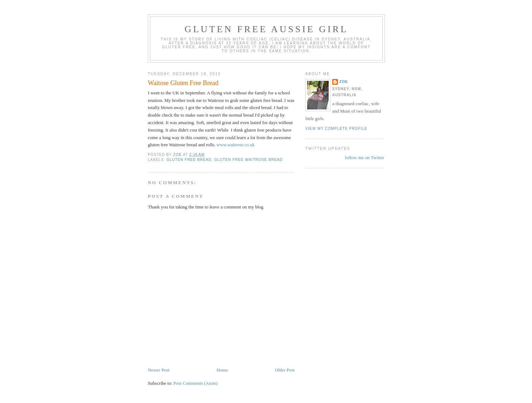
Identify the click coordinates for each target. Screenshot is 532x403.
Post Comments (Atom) (196, 383)
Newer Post (159, 370)
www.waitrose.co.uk (236, 145)
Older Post (285, 370)
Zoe (344, 82)
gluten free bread (189, 160)
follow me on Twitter (364, 158)
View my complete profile (336, 129)
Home (222, 370)
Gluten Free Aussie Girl (267, 29)
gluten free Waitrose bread (249, 160)
